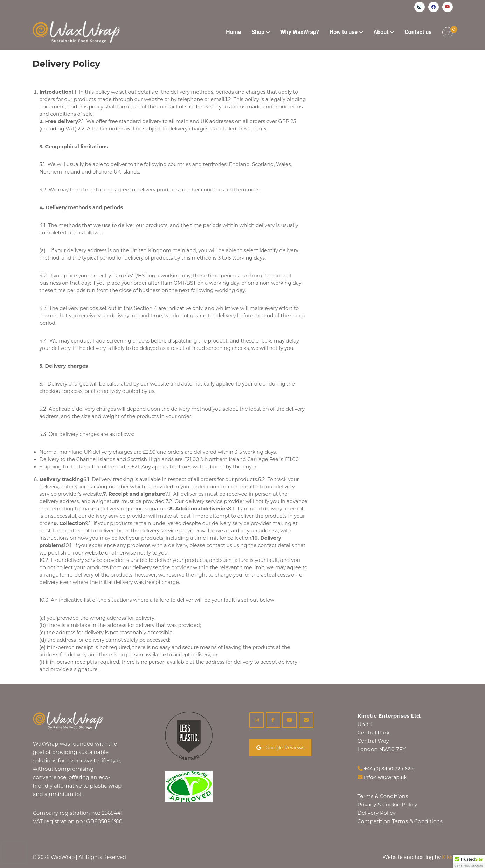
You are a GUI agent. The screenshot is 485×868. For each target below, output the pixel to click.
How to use (344, 32)
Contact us (418, 32)
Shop (258, 32)
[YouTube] (290, 720)
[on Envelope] (306, 720)
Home (233, 32)
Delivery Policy (377, 813)
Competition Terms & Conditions (400, 821)
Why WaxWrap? (300, 32)
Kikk (447, 857)
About (381, 32)
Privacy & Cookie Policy (387, 805)
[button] (469, 861)
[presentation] (14, 853)
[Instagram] (257, 720)
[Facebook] (273, 720)
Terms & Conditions (383, 796)
